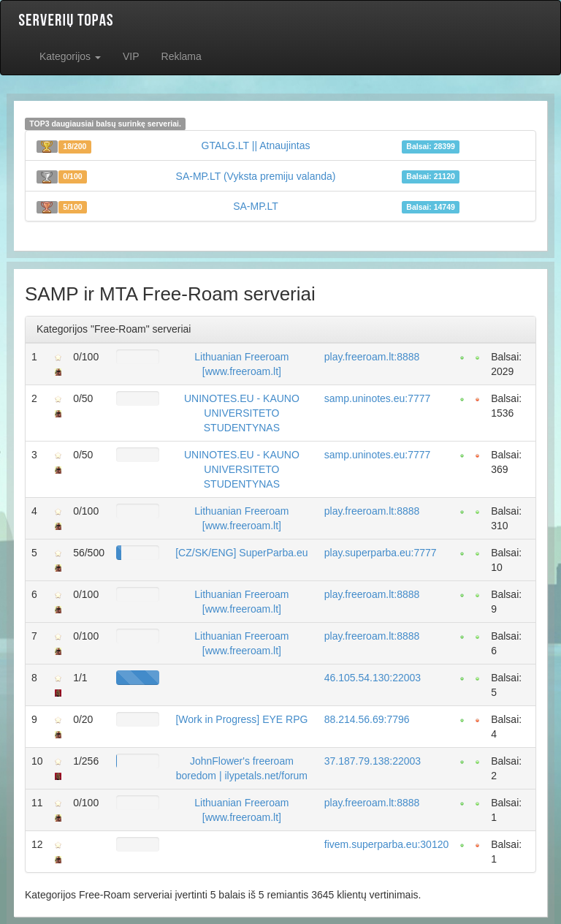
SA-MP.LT (256, 206)
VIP (131, 56)
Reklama (182, 56)
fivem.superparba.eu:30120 (386, 844)
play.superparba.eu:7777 (381, 553)
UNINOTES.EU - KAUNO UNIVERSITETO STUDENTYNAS (242, 413)
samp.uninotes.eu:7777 (378, 398)
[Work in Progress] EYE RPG (241, 719)
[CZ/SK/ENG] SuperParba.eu (241, 553)
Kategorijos (70, 56)
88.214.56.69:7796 (367, 719)
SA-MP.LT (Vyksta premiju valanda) (256, 176)
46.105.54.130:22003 (373, 678)
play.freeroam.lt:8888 (372, 357)
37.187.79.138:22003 (373, 761)
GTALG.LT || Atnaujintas (256, 145)
